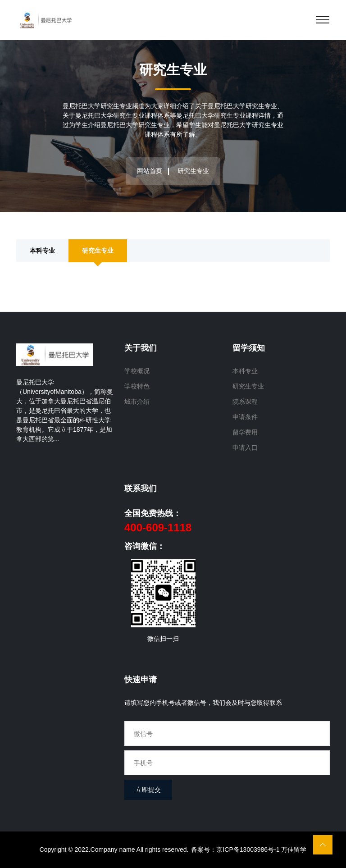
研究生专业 (98, 250)
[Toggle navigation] (323, 20)
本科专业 (42, 250)
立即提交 (148, 790)
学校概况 (137, 371)
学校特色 (137, 386)
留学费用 (245, 432)
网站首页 (150, 171)
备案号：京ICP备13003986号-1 (235, 850)
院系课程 (245, 402)
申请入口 (245, 448)
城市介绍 (137, 402)
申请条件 (245, 417)
